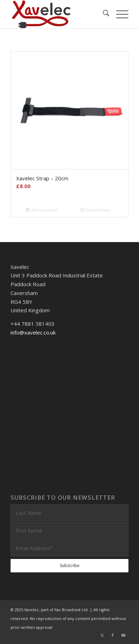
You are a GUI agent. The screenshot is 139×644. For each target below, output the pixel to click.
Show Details (95, 210)
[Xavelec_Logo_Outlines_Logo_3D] (58, 14)
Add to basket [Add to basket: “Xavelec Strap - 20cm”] (41, 210)
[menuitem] (103, 14)
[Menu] (119, 14)
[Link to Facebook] (113, 635)
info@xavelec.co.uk (33, 332)
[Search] (103, 14)
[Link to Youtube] (123, 635)
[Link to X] (102, 635)
